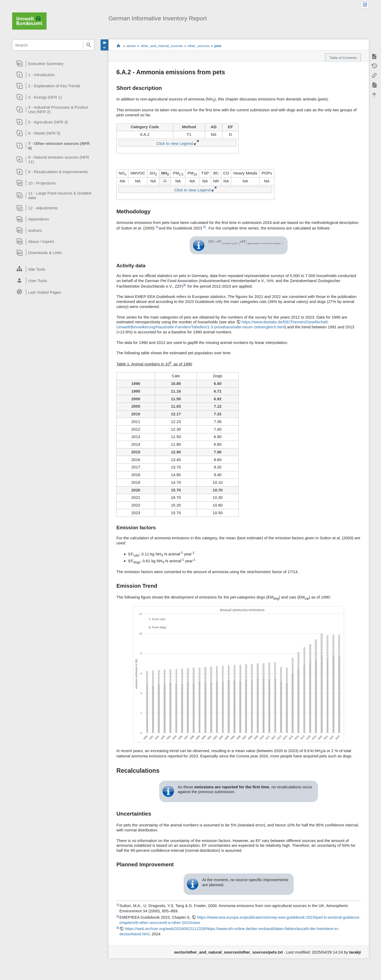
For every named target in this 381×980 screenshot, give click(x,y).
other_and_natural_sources (162, 46)
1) (157, 227)
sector (131, 46)
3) (185, 285)
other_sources (199, 46)
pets (218, 46)
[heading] (53, 63)
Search (89, 45)
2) (204, 227)
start (118, 46)
